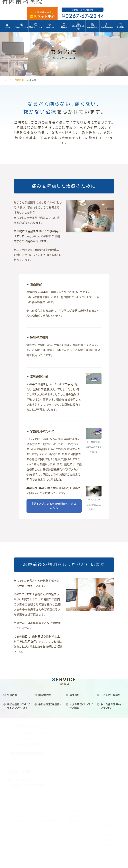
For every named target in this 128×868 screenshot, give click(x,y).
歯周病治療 (45, 695)
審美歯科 (75, 695)
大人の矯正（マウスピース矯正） (81, 706)
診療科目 (19, 80)
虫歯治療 (12, 695)
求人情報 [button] (121, 26)
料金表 (64, 26)
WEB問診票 (92, 26)
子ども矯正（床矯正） (50, 704)
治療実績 (50, 26)
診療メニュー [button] (36, 26)
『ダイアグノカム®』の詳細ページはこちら (54, 506)
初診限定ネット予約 (78, 26)
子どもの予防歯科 (111, 695)
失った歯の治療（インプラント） (112, 706)
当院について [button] (21, 26)
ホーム (7, 26)
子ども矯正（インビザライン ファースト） (18, 706)
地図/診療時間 (107, 26)
